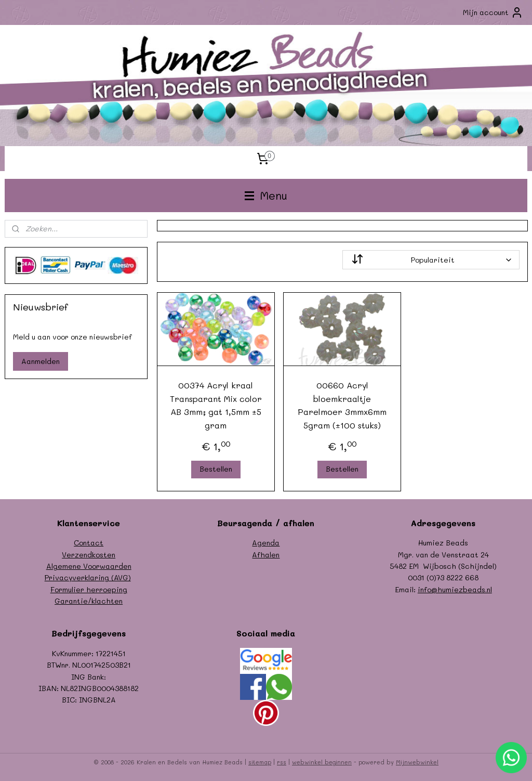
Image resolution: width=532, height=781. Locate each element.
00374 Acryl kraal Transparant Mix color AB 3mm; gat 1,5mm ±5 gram (215, 405)
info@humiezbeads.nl (455, 589)
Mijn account (493, 12)
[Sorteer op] (430, 260)
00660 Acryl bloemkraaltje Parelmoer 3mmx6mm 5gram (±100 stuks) (342, 405)
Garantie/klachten (89, 601)
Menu (266, 195)
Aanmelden (41, 361)
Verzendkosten (89, 555)
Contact (89, 543)
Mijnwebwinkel (417, 762)
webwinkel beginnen (322, 762)
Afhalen (266, 555)
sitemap (260, 762)
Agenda (266, 543)
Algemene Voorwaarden (89, 566)
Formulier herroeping (89, 589)
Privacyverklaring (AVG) (88, 577)
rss (282, 762)
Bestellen (215, 469)
